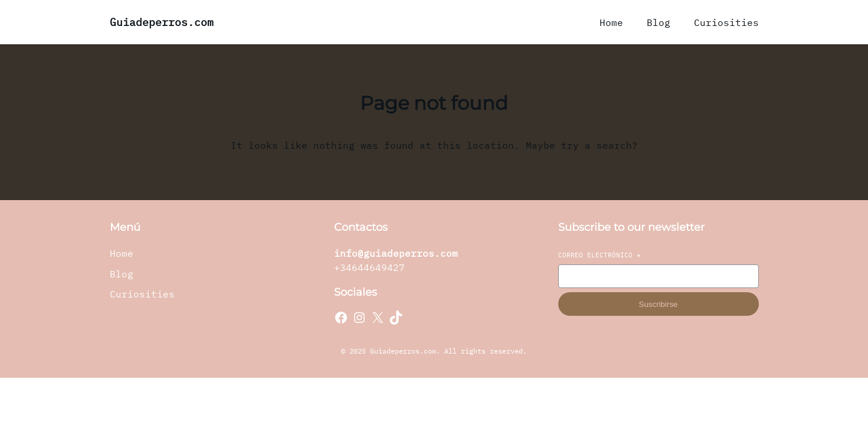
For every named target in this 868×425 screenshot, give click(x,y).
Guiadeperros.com (162, 22)
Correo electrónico (600, 255)
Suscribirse (659, 304)
